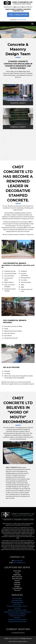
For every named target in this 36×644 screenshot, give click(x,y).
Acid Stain (17, 608)
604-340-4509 (22, 20)
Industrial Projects (17, 600)
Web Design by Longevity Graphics (18, 641)
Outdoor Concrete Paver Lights (17, 610)
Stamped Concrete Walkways (17, 614)
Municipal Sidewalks (17, 602)
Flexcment (17, 618)
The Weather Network (18, 633)
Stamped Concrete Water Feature (17, 606)
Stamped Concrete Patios (17, 616)
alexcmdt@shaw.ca (19, 563)
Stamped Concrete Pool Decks (17, 620)
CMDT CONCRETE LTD (15, 638)
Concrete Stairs (17, 598)
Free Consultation (18, 15)
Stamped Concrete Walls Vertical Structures (17, 612)
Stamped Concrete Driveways (17, 622)
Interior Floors (17, 604)
